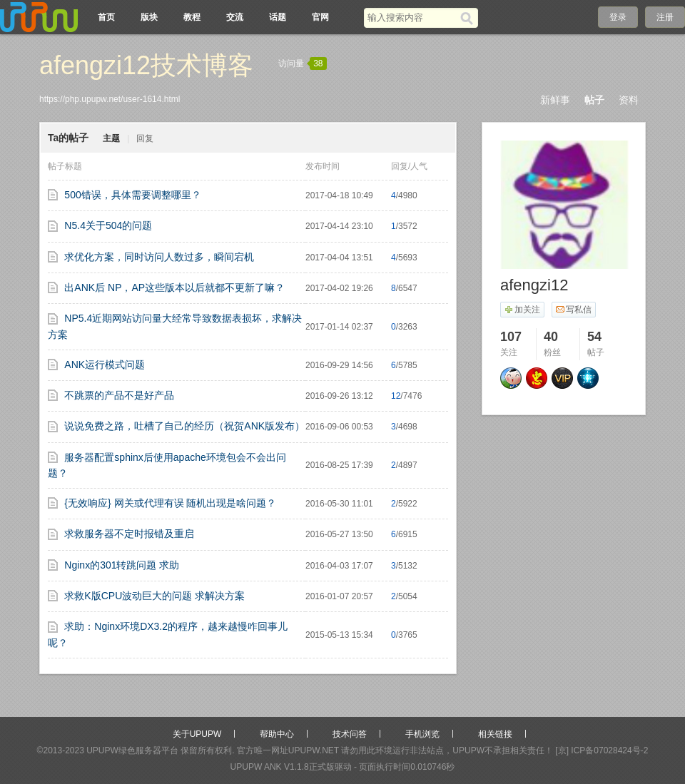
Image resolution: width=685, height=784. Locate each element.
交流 (235, 17)
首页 (106, 17)
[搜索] (469, 18)
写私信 (573, 310)
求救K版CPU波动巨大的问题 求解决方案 (154, 596)
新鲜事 (555, 100)
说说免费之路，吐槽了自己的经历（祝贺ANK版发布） (184, 426)
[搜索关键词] (412, 17)
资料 (629, 100)
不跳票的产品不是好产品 (119, 395)
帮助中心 (277, 734)
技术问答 (350, 734)
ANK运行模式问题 (105, 365)
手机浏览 (422, 734)
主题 (111, 138)
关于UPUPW (197, 734)
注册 (665, 17)
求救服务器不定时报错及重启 (129, 534)
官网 (320, 17)
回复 (145, 138)
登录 (618, 17)
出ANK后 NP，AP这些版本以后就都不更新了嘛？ (174, 287)
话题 (278, 17)
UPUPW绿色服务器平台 (132, 750)
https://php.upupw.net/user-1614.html (110, 99)
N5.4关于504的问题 (108, 225)
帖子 (594, 100)
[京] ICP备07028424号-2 (602, 750)
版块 (149, 17)
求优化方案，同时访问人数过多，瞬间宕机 (159, 257)
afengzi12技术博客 (146, 65)
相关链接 (495, 734)
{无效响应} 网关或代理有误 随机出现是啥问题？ (170, 503)
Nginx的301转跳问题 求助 (122, 565)
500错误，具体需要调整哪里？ (132, 195)
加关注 (522, 310)
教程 (192, 17)
